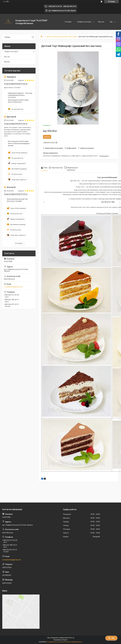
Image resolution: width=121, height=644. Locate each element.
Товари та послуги (84, 22)
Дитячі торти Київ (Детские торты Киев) (62, 37)
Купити (47, 137)
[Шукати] (33, 37)
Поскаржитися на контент (55, 642)
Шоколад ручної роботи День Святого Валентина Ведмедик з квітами (19, 143)
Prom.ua (71, 638)
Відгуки (7, 62)
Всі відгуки (19, 243)
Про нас (101, 22)
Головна (68, 22)
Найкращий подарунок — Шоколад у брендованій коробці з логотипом (20, 95)
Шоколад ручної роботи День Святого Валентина (18, 101)
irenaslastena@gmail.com (13, 287)
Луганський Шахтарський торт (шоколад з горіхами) (17, 200)
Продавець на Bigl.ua (61, 640)
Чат (111, 638)
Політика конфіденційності (73, 642)
